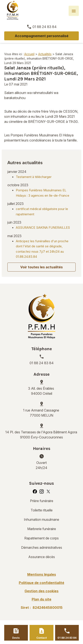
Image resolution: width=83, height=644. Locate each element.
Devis (16, 638)
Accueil (29, 54)
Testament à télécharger (34, 177)
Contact (41, 638)
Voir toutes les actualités (41, 267)
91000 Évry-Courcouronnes (42, 434)
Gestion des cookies (41, 591)
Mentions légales (42, 574)
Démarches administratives (42, 547)
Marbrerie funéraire (42, 529)
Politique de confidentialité (41, 583)
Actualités (45, 54)
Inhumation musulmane (41, 519)
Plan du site (41, 599)
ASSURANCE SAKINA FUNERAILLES (43, 227)
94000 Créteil (41, 391)
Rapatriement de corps (41, 538)
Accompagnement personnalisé (42, 36)
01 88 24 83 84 (45, 27)
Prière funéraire (42, 501)
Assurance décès (42, 557)
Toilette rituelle (42, 510)
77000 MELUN (41, 413)
